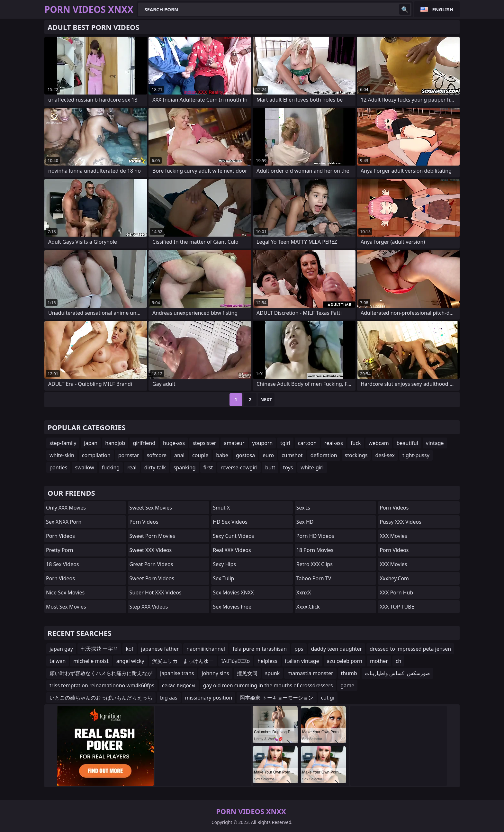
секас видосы (179, 685)
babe (222, 455)
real (132, 467)
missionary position (209, 698)
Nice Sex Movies (65, 592)
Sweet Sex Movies (151, 508)
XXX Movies (393, 536)
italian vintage (302, 661)
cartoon (307, 443)
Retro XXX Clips (315, 564)
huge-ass (174, 443)
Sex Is (303, 508)
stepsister (204, 443)
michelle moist (91, 661)
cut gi (328, 698)
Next (266, 399)
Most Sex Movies (66, 607)
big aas (169, 698)
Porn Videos (60, 536)
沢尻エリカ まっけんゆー (183, 661)
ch (399, 661)
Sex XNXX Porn (64, 522)
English (443, 9)
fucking (111, 467)
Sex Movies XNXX (233, 592)
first (208, 467)
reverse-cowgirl (239, 467)
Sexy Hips (224, 564)
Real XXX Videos (232, 550)
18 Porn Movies (315, 550)
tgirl (285, 443)
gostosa (245, 455)
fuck (356, 443)
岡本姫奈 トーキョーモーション (276, 698)
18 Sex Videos (63, 564)
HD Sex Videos (230, 522)
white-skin (62, 455)
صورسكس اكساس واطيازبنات (397, 673)
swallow (84, 467)
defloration (324, 455)
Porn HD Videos (315, 536)
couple (200, 455)
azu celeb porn (345, 661)
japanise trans (177, 673)
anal (179, 455)
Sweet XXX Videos (151, 550)
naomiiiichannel (206, 649)
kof (130, 649)
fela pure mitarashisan (260, 649)
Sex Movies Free (232, 607)
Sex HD (305, 522)
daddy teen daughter (337, 649)
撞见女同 (247, 673)
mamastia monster (310, 673)
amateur (234, 443)
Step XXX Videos (149, 607)
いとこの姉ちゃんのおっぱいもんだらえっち (101, 698)
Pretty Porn (60, 550)
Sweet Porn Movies (152, 536)
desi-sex (385, 455)
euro (268, 455)
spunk (273, 673)
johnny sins (215, 673)
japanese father (160, 649)
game (347, 685)
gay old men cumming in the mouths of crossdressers (268, 685)
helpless (267, 661)
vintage (435, 443)
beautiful (407, 443)
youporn (263, 443)
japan (91, 443)
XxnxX (304, 592)
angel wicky (130, 661)
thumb (349, 673)
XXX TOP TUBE (397, 607)
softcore (157, 455)
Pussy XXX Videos (400, 522)
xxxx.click (308, 607)
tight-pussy (416, 455)
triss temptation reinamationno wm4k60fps (102, 685)
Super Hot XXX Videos (156, 592)
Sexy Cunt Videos (233, 536)
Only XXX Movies (66, 508)
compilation (96, 455)
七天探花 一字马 (99, 649)
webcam (379, 443)
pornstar (129, 455)
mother (379, 661)
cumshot (292, 455)
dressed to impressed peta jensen (410, 649)
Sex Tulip (223, 578)
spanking (185, 467)
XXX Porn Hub (396, 592)
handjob (115, 443)
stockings (356, 455)
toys (288, 467)
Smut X (221, 508)
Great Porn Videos (151, 564)
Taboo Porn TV (314, 578)
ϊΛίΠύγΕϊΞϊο (236, 661)
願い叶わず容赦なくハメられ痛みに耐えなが (101, 673)
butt (270, 467)
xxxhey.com (394, 578)
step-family (63, 443)
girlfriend (144, 443)
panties (58, 467)
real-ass (334, 443)
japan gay (61, 649)
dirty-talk (155, 467)
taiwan (58, 661)
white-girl (312, 467)
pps (299, 649)
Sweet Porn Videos (152, 578)
